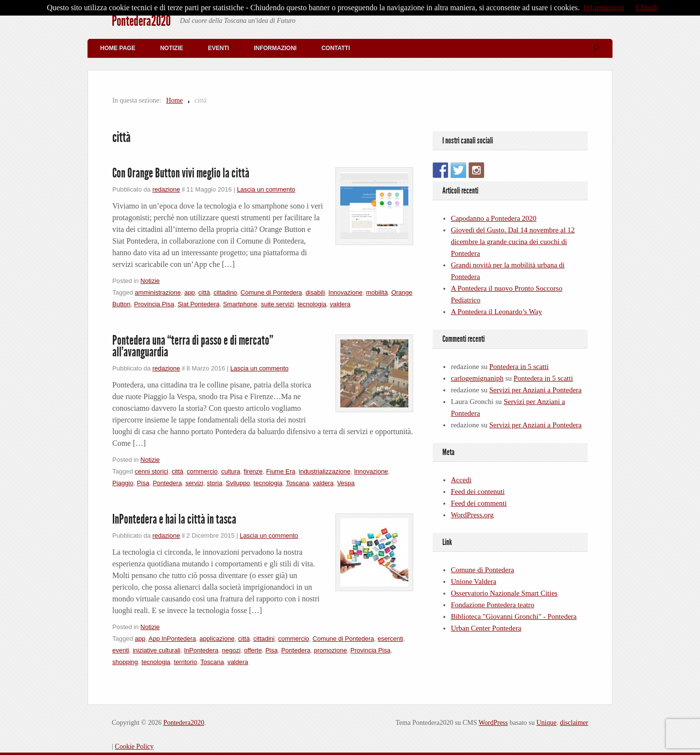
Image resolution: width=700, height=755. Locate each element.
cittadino (225, 292)
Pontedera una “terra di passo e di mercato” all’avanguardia (193, 346)
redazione (166, 189)
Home (175, 100)
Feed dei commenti (479, 503)
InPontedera (201, 650)
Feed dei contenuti (478, 492)
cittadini (264, 639)
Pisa (143, 483)
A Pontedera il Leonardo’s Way (496, 312)
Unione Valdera (473, 581)
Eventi (219, 48)
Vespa (346, 483)
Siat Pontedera (198, 304)
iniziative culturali (157, 650)
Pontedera (167, 483)
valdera (340, 304)
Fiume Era (281, 471)
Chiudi (647, 8)
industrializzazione (325, 471)
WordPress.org (472, 515)
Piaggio (123, 483)
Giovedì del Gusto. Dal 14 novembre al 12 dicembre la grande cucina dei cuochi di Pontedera (513, 242)
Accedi (461, 480)
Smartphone (240, 304)
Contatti (336, 48)
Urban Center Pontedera (486, 628)
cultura (231, 471)
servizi (194, 483)
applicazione (217, 639)
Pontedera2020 (141, 21)
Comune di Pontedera (271, 292)
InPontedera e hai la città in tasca (174, 519)
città (204, 292)
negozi (231, 650)
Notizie (171, 48)
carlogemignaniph (477, 378)
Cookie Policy (134, 746)
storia (214, 483)
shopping (125, 662)
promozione (331, 650)
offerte (253, 650)
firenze (253, 471)
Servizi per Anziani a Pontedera (536, 390)
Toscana (297, 483)
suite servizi (278, 304)
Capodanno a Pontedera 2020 (493, 218)
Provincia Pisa (154, 304)
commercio (202, 471)
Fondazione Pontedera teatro (492, 605)
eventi (121, 650)
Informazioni (275, 48)
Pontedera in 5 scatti (519, 367)
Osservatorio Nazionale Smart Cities (504, 593)
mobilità (377, 292)
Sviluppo (238, 483)
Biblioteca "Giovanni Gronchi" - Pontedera (514, 616)
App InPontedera (172, 639)
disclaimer (574, 723)
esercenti (391, 639)
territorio (186, 662)
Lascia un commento (266, 189)
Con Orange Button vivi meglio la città (181, 173)
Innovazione (346, 292)
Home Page (118, 48)
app (190, 292)
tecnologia (312, 304)
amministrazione (158, 292)
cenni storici (151, 471)
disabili (315, 292)
